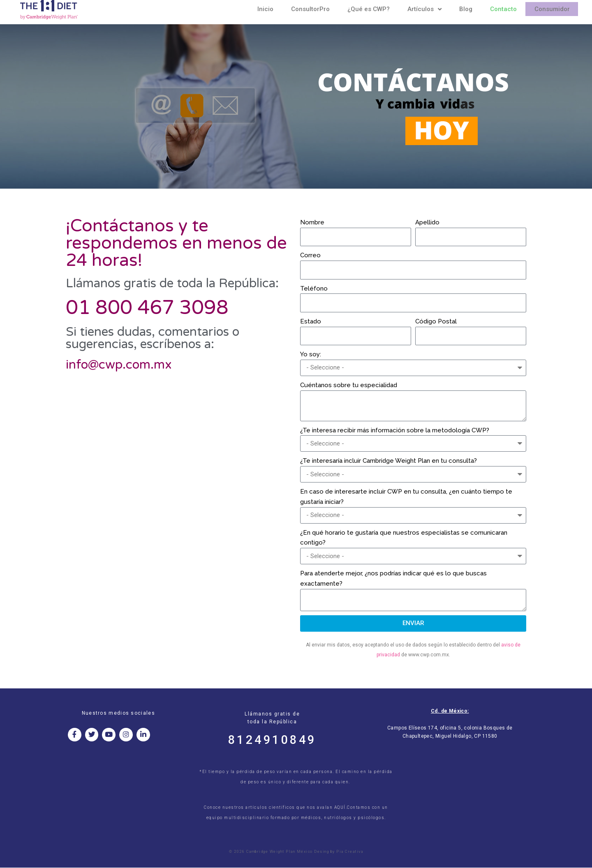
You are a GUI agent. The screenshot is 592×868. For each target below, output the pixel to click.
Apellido (427, 222)
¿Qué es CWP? (369, 9)
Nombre (312, 222)
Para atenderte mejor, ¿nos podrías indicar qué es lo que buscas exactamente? (393, 578)
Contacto (503, 9)
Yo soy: (311, 354)
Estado (311, 321)
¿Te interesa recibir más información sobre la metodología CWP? (395, 430)
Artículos (424, 9)
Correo (310, 255)
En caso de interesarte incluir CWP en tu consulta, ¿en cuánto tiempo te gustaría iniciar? (406, 497)
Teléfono (314, 289)
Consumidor (552, 9)
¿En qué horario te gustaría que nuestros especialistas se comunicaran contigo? (404, 538)
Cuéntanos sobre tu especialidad (349, 385)
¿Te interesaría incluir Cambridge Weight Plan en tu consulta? (388, 461)
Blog (466, 9)
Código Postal (436, 321)
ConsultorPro (310, 9)
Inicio (265, 9)
